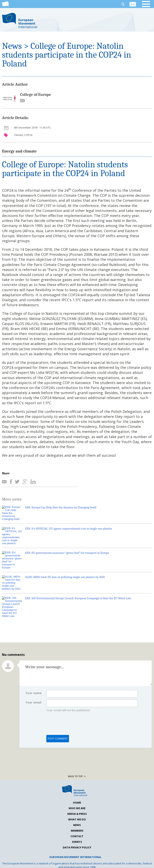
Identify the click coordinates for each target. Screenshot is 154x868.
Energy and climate (19, 151)
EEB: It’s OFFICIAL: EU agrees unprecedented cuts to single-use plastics (69, 528)
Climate (19, 135)
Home (77, 786)
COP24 (28, 135)
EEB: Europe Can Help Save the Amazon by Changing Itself (61, 507)
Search (123, 4)
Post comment (58, 721)
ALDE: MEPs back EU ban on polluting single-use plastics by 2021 (65, 568)
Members (77, 814)
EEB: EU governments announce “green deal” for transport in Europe (67, 548)
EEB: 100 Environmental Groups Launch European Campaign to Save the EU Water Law (78, 588)
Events (77, 825)
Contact (77, 819)
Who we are (77, 791)
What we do (77, 802)
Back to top (77, 759)
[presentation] (77, 708)
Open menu (148, 4)
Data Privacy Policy (77, 830)
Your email (33, 685)
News (12, 46)
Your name (33, 676)
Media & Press (77, 797)
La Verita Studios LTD (141, 862)
